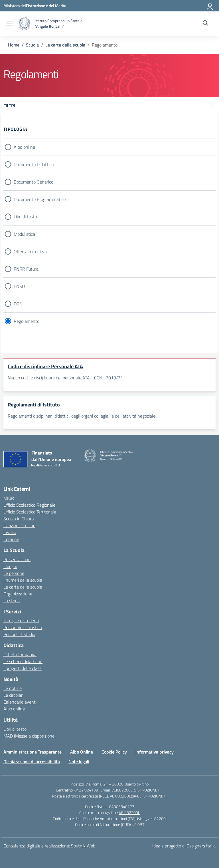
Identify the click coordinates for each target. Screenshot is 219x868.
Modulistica (24, 234)
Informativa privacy (155, 752)
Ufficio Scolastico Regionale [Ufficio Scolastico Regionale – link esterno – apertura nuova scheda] (29, 505)
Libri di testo (25, 217)
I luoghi (10, 566)
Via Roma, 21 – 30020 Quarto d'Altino (117, 784)
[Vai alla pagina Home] (14, 45)
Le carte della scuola (23, 587)
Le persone (14, 573)
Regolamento (27, 321)
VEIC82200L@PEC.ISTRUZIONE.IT (138, 796)
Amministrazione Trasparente (33, 752)
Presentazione (17, 559)
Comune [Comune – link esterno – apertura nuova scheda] (11, 539)
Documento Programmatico (40, 199)
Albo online (24, 147)
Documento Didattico (34, 164)
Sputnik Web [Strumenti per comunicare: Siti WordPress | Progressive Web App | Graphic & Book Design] (83, 846)
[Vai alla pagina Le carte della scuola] (65, 45)
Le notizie (13, 688)
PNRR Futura (26, 269)
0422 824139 (86, 790)
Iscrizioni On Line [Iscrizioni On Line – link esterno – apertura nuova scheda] (19, 525)
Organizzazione (18, 594)
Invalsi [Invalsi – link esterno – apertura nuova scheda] (10, 532)
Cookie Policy (114, 752)
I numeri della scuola (23, 580)
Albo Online (82, 752)
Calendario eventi (20, 702)
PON (18, 304)
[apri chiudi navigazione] (10, 24)
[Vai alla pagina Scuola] (32, 45)
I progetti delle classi (23, 668)
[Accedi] (210, 6)
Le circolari (13, 695)
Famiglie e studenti (21, 621)
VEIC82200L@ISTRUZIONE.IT (136, 790)
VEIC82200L (129, 812)
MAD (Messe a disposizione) (30, 736)
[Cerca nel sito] (205, 24)
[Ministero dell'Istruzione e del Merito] (35, 6)
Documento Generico (34, 182)
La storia (12, 601)
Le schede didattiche (23, 661)
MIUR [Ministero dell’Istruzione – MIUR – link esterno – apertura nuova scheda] (9, 498)
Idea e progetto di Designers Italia (184, 846)
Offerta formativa (30, 251)
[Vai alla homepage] (25, 24)
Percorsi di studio (19, 634)
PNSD (19, 286)
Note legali (79, 762)
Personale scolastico (23, 627)
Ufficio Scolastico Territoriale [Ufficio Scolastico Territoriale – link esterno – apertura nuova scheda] (30, 512)
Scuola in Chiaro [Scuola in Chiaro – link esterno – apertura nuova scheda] (19, 519)
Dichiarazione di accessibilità (32, 762)
